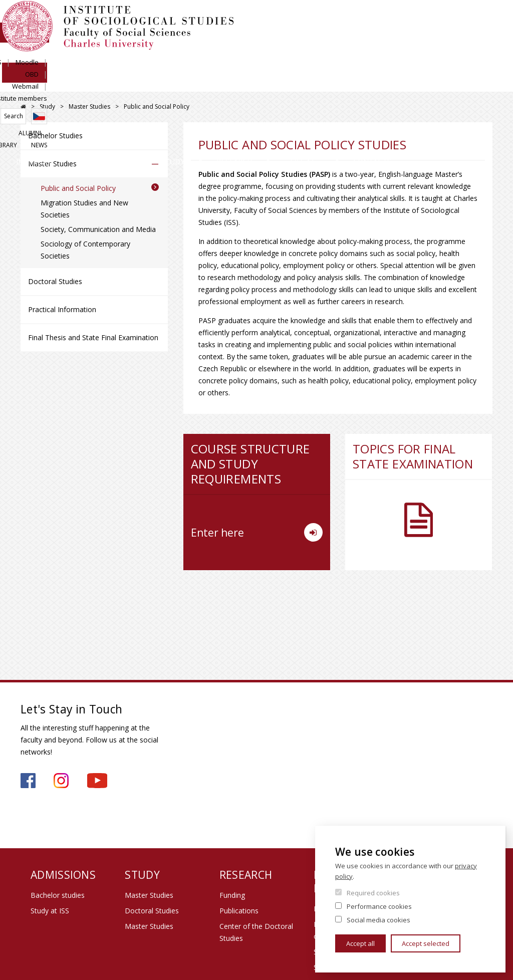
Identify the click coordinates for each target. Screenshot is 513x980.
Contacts (459, 82)
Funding (232, 895)
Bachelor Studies (55, 136)
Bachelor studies (58, 895)
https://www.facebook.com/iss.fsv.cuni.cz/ (28, 781)
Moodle (344, 19)
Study (208, 82)
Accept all (360, 943)
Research (278, 82)
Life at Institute (368, 82)
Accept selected (426, 943)
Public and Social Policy (78, 188)
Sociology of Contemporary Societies (85, 250)
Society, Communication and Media (98, 229)
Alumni (414, 53)
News (484, 53)
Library (451, 53)
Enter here (257, 533)
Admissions (134, 82)
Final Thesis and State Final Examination (93, 337)
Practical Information (62, 309)
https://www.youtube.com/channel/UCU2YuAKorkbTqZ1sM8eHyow (97, 781)
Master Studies (89, 106)
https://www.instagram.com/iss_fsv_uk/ (61, 781)
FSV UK (23, 107)
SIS (313, 19)
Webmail (410, 19)
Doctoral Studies (55, 281)
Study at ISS (50, 911)
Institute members (465, 19)
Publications (239, 911)
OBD (376, 19)
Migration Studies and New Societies (84, 209)
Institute (53, 82)
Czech (484, 37)
